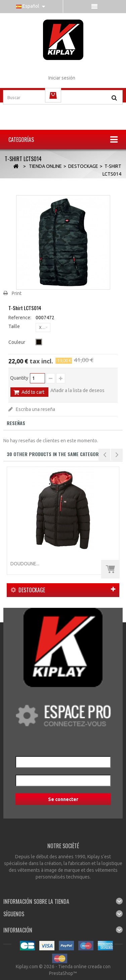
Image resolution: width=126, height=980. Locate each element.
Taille (15, 326)
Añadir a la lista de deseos (77, 390)
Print (17, 293)
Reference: (20, 318)
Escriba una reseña (35, 409)
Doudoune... (25, 564)
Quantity (19, 378)
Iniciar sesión (62, 78)
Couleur (17, 342)
